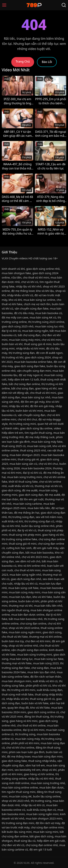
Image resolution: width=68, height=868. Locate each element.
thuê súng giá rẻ (28, 459)
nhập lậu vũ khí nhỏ (29, 286)
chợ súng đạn (40, 668)
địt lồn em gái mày (33, 402)
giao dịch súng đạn (31, 495)
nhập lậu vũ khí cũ (26, 583)
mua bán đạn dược (52, 787)
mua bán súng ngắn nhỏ (25, 575)
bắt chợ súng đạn (29, 335)
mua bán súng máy (27, 739)
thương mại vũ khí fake (17, 663)
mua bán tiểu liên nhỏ (48, 606)
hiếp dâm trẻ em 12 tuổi (23, 379)
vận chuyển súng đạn (32, 415)
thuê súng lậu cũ (25, 841)
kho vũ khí (15, 300)
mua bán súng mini (46, 832)
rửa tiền (16, 277)
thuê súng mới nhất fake (18, 694)
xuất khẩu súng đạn (49, 690)
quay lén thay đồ (18, 707)
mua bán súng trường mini (24, 477)
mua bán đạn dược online (28, 614)
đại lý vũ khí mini (34, 730)
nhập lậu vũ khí (19, 406)
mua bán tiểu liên (39, 508)
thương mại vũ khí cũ (48, 486)
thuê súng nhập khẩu (42, 761)
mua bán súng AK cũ (43, 317)
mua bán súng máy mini (24, 340)
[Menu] (4, 5)
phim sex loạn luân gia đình (27, 752)
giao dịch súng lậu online (36, 428)
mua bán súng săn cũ (23, 464)
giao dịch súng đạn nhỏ (26, 579)
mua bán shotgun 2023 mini (44, 818)
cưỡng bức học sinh (19, 548)
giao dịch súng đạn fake (30, 366)
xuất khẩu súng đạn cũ (41, 810)
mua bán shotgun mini (17, 681)
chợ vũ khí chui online (20, 747)
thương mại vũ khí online (45, 637)
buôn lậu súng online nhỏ (38, 526)
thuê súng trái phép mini (25, 535)
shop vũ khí (49, 770)
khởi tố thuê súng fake (23, 482)
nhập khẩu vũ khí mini (30, 348)
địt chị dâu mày (24, 313)
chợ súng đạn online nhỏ (42, 845)
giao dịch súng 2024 (38, 357)
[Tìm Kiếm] (64, 5)
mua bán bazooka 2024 (36, 468)
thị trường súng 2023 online (46, 322)
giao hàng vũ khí (46, 388)
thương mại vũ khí (21, 606)
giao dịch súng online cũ (43, 712)
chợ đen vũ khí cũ (13, 845)
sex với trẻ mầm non (49, 517)
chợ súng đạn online (33, 623)
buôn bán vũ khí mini (29, 411)
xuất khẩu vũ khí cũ (21, 486)
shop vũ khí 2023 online (24, 628)
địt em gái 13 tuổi (41, 849)
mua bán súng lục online (39, 300)
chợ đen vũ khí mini (38, 641)
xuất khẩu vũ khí (12, 521)
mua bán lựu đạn (20, 597)
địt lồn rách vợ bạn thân (46, 676)
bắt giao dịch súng (41, 836)
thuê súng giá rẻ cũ (42, 699)
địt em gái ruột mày (46, 548)
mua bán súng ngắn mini (25, 632)
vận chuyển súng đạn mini (34, 371)
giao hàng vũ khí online (39, 774)
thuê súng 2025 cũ (14, 446)
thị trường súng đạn (21, 353)
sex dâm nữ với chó (28, 561)
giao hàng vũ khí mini (23, 721)
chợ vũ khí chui (27, 419)
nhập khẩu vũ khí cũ (20, 295)
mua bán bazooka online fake (33, 362)
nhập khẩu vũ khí (17, 699)
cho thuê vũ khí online (31, 725)
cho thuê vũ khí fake (15, 637)
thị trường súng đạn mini (18, 823)
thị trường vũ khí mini (21, 690)
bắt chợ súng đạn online (24, 384)
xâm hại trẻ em (35, 765)
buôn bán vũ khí (12, 344)
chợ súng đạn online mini (47, 827)
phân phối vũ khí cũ (38, 685)
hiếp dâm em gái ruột (51, 841)
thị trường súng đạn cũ (39, 521)
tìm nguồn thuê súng (38, 433)
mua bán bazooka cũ (49, 313)
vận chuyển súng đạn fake (32, 308)
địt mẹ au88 (30, 490)
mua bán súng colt (39, 446)
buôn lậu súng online (47, 796)
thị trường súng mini (23, 424)
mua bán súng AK (20, 796)
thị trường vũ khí (13, 357)
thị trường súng (25, 734)
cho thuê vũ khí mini (36, 277)
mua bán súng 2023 (46, 663)
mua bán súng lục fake (49, 659)
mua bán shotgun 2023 (25, 455)
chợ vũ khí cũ (30, 282)
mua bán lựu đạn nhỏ (41, 672)
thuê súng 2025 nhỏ (33, 450)
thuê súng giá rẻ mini (38, 344)
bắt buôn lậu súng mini (17, 832)
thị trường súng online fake (19, 539)
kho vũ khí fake (42, 597)
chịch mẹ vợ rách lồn (37, 304)
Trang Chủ (23, 61)
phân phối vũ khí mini (25, 743)
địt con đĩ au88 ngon (49, 353)
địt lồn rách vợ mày (48, 823)
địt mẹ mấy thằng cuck (40, 437)
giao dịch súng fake (14, 761)
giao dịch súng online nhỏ (43, 269)
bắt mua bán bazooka (39, 552)
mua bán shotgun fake (16, 273)
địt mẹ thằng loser (23, 291)
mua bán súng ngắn (35, 331)
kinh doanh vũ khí (13, 269)
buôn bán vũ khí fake (35, 703)
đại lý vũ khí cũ (11, 331)
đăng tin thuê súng (37, 716)
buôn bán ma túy (13, 641)
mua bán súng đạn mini (47, 756)
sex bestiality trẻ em (27, 770)
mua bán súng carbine (27, 504)
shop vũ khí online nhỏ (23, 645)
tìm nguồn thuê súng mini (19, 792)
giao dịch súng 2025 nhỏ (18, 326)
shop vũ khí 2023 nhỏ (16, 801)
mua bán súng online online (20, 787)
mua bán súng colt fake (23, 588)
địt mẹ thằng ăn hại (27, 513)
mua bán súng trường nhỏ (48, 783)
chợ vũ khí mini (51, 340)
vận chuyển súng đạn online (29, 650)
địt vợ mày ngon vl (31, 375)
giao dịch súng (11, 490)
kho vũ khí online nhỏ (32, 566)
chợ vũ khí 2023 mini (35, 557)
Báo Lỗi (47, 62)
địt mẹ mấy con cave (15, 317)
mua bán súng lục (21, 659)
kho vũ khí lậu (45, 291)
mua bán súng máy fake (47, 442)
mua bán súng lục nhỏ (49, 326)
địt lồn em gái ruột (32, 499)
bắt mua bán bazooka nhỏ (26, 619)
